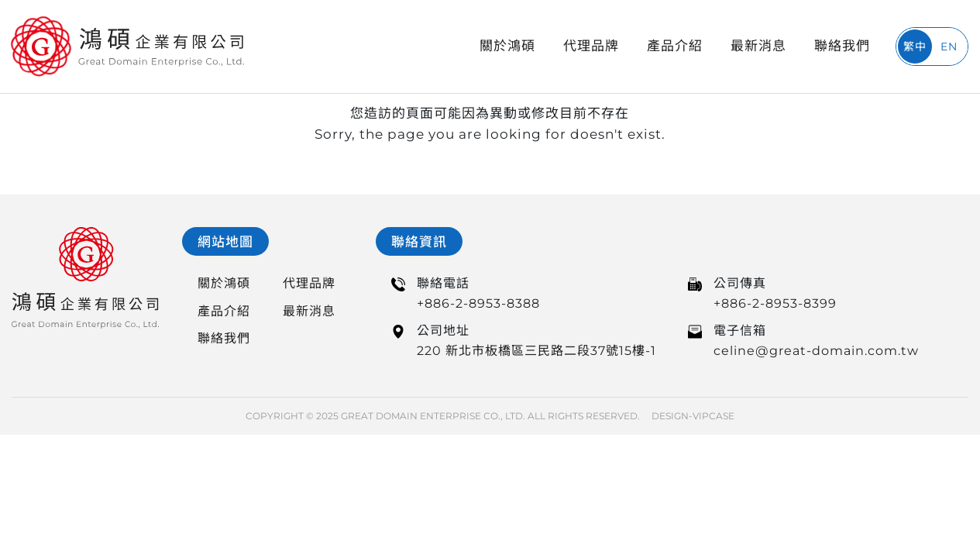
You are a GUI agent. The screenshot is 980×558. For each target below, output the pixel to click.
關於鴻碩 (507, 46)
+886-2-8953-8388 (478, 303)
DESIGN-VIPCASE (693, 416)
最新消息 (758, 46)
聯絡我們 (842, 46)
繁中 (915, 46)
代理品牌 (591, 46)
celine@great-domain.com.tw (816, 351)
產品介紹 (675, 46)
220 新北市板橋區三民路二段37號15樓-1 (536, 351)
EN (949, 46)
